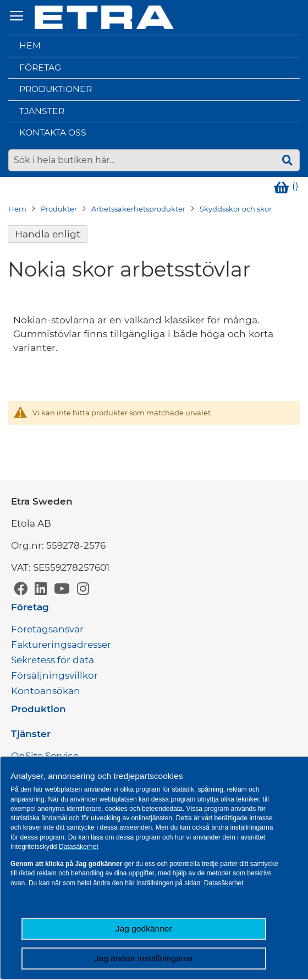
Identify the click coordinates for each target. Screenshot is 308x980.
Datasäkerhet (79, 847)
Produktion (38, 709)
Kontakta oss (53, 132)
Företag (40, 67)
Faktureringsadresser (61, 645)
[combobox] (154, 160)
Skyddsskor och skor (236, 209)
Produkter (59, 209)
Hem (30, 45)
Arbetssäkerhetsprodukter (138, 209)
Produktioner (56, 89)
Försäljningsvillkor (54, 675)
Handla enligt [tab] (48, 234)
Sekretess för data (53, 660)
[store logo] (104, 17)
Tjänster (42, 111)
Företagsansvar (47, 629)
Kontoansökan (46, 691)
